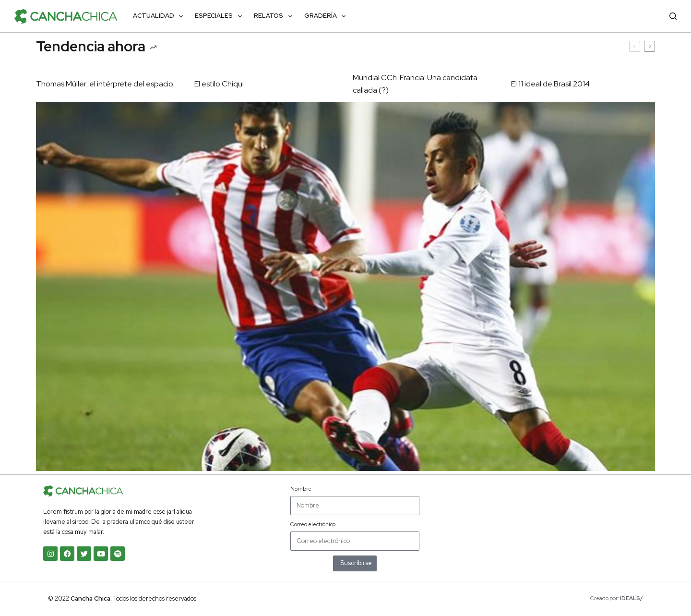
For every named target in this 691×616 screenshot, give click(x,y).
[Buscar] (673, 16)
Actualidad (160, 16)
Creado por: (617, 598)
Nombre (301, 489)
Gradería (327, 16)
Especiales (220, 16)
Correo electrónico (313, 524)
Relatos (275, 16)
